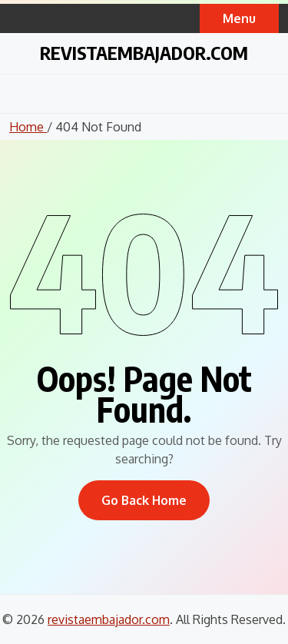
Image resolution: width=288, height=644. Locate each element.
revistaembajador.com (144, 52)
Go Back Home (144, 500)
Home (28, 127)
